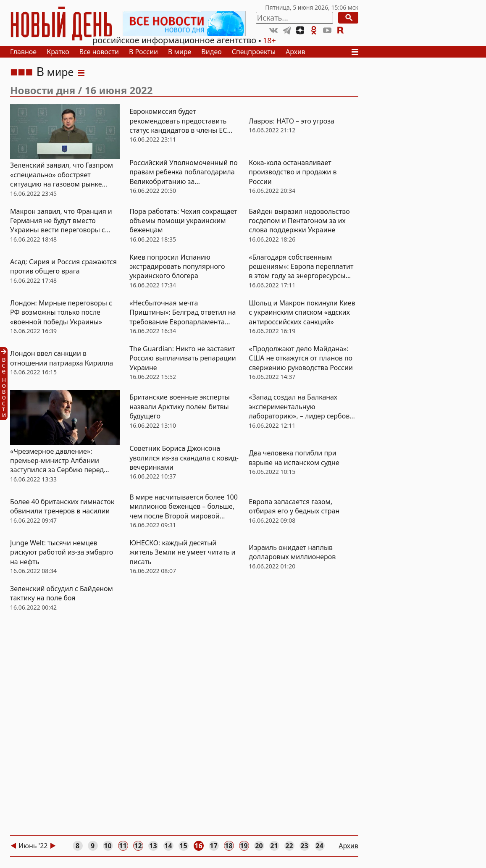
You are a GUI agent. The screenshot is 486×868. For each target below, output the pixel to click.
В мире (180, 52)
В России (143, 52)
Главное (23, 52)
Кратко (58, 52)
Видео (211, 52)
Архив (296, 52)
